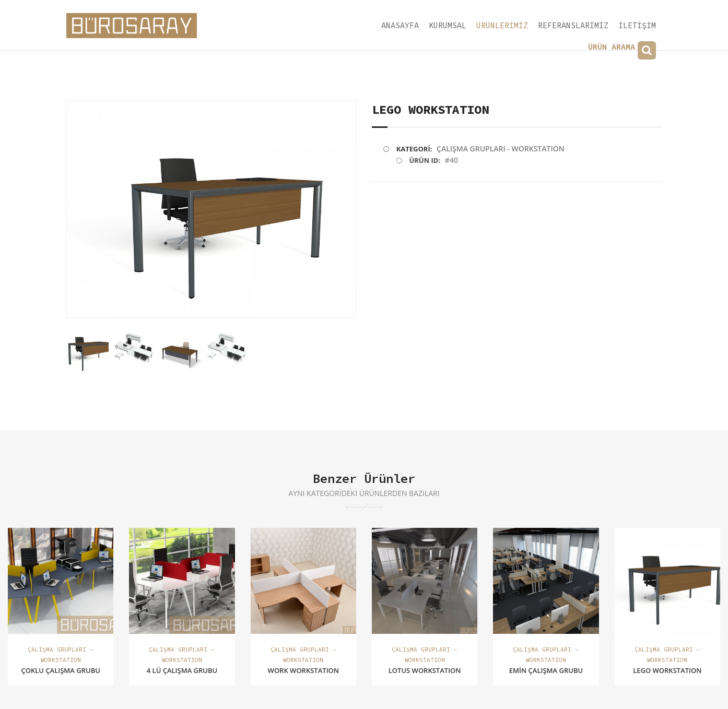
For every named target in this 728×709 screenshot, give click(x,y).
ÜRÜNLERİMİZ (502, 25)
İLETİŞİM (637, 25)
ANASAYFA (400, 25)
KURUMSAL (448, 25)
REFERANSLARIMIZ (573, 25)
